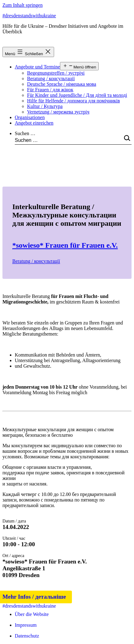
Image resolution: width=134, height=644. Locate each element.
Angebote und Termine (37, 67)
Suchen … (25, 133)
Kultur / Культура (45, 106)
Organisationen (30, 117)
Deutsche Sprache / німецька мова (62, 84)
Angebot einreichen (34, 123)
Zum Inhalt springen (23, 5)
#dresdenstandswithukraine (29, 16)
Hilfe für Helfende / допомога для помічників (73, 101)
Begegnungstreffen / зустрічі (56, 73)
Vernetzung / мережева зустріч (58, 112)
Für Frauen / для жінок (50, 90)
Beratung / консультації (51, 78)
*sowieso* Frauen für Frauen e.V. (65, 245)
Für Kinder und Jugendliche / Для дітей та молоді (77, 95)
